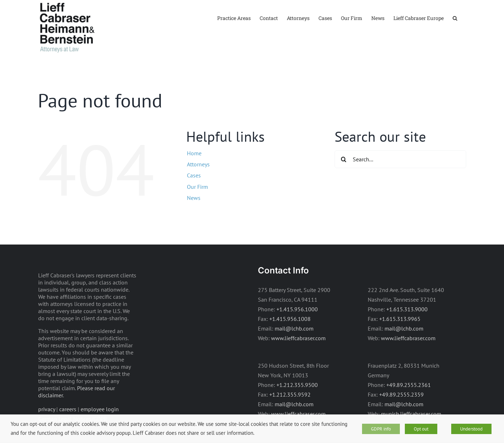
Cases (194, 175)
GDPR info (381, 429)
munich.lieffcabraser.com (411, 414)
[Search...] (400, 159)
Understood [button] (471, 429)
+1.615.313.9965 (400, 319)
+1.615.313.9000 (407, 309)
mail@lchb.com (294, 328)
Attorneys (198, 164)
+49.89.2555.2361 (409, 385)
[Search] (343, 159)
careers (68, 409)
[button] (455, 18)
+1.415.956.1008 (290, 319)
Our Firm (197, 187)
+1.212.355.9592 (290, 394)
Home (194, 153)
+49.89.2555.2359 (401, 394)
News (194, 198)
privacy (47, 409)
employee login (100, 409)
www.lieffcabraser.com (298, 338)
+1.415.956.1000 (297, 309)
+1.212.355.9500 (297, 385)
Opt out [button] (421, 429)
